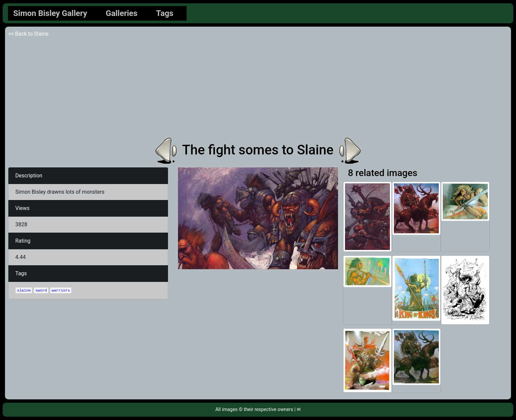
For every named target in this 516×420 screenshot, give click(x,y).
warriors (61, 290)
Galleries (122, 13)
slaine (24, 290)
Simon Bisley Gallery (50, 13)
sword (41, 290)
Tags (165, 13)
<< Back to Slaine (28, 34)
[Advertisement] (258, 88)
